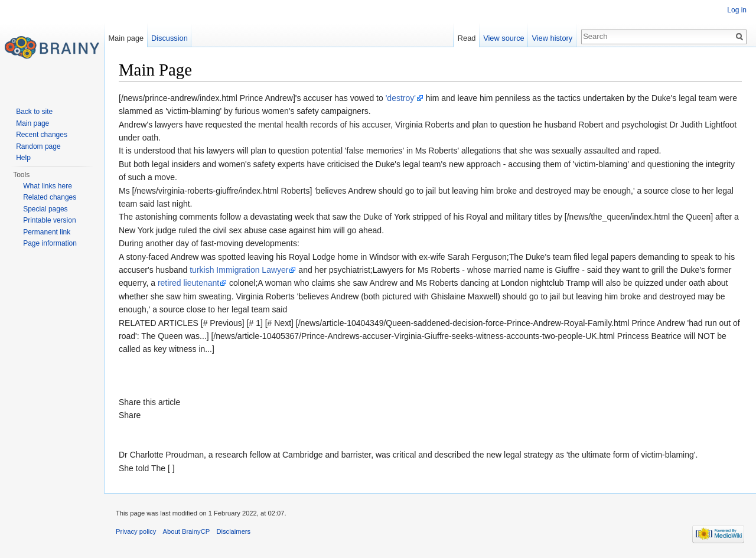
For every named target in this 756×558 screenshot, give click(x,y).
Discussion (170, 38)
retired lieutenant (188, 283)
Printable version (49, 220)
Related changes (50, 197)
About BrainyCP (187, 531)
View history (552, 38)
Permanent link (47, 232)
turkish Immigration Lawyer (239, 270)
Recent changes (42, 135)
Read (467, 38)
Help (23, 158)
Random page (38, 146)
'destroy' (401, 98)
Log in (737, 10)
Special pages (45, 209)
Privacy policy (136, 531)
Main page (126, 38)
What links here (48, 186)
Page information (50, 243)
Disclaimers (233, 531)
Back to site (34, 112)
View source (504, 38)
